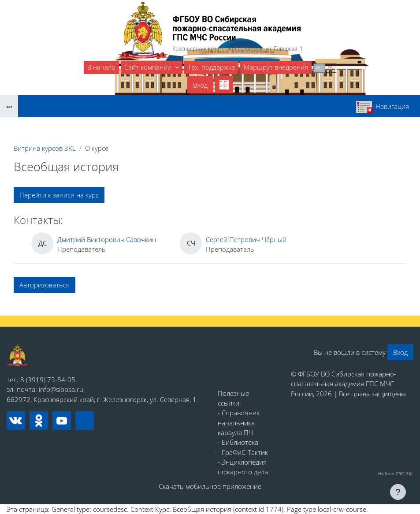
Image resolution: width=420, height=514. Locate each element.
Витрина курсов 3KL (45, 148)
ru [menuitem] (319, 68)
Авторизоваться (45, 285)
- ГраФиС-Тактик (243, 452)
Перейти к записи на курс (59, 195)
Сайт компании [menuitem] (149, 67)
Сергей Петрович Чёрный (246, 239)
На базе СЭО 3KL (396, 473)
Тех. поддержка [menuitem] (211, 67)
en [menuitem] (331, 68)
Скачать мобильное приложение (210, 486)
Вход (200, 85)
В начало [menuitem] (101, 67)
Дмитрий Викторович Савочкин (107, 239)
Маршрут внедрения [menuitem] (276, 67)
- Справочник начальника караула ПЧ (239, 423)
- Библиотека (238, 442)
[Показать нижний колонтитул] (398, 492)
